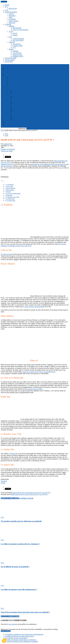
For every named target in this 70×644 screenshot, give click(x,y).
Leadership (12, 19)
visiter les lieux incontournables (34, 307)
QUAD (15, 33)
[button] (4, 641)
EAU (10, 37)
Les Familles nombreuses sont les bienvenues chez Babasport (24, 634)
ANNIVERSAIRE (11, 58)
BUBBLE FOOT (18, 56)
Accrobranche (17, 53)
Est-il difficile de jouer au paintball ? (15, 567)
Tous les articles (10, 60)
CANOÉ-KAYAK (18, 39)
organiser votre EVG (7, 164)
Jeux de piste (17, 44)
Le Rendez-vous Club (13, 197)
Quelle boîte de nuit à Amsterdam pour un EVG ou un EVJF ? (31, 493)
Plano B (8, 192)
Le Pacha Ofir (10, 199)
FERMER (4, 2)
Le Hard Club (11, 200)
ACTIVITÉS (9, 62)
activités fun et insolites (35, 389)
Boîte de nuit (13, 9)
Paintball (15, 51)
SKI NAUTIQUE (18, 40)
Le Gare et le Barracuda (13, 193)
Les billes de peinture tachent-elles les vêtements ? (20, 544)
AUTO (11, 32)
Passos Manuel (11, 188)
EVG (6, 7)
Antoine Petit (7, 144)
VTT (14, 47)
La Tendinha (10, 185)
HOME (7, 5)
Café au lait (10, 186)
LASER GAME (18, 46)
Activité (11, 14)
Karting (15, 35)
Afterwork (12, 23)
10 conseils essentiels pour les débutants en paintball (21, 521)
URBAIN (12, 42)
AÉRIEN (12, 26)
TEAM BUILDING (11, 12)
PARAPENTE (17, 28)
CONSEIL (8, 24)
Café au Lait (7, 254)
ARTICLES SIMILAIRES (10, 498)
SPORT (11, 49)
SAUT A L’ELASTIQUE (20, 30)
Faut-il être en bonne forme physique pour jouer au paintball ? (25, 612)
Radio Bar (9, 195)
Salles (11, 17)
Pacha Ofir (14, 454)
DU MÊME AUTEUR (26, 498)
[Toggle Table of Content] (2, 181)
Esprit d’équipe (13, 21)
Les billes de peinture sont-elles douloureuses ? (19, 589)
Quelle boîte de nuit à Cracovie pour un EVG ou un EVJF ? (29, 494)
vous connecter (13, 624)
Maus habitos (10, 190)
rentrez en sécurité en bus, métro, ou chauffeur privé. (39, 372)
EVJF (6, 10)
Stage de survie (17, 55)
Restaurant (12, 16)
